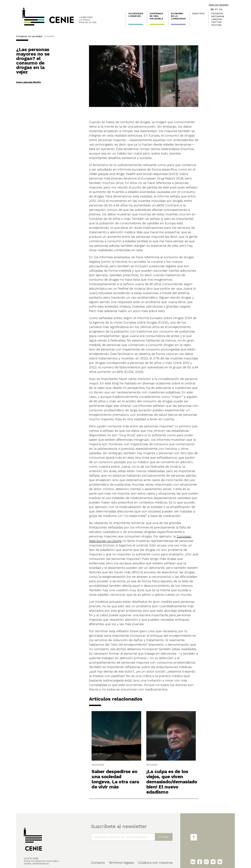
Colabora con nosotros (155, 863)
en (221, 9)
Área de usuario (219, 5)
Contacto (98, 863)
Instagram (218, 16)
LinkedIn (216, 19)
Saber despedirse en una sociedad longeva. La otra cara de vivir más (115, 779)
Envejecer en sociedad (29, 36)
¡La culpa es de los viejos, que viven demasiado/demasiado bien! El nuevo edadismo (172, 782)
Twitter (216, 22)
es (212, 9)
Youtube (216, 25)
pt (217, 9)
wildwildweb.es (41, 864)
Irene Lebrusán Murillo (28, 82)
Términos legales (121, 863)
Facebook (217, 13)
